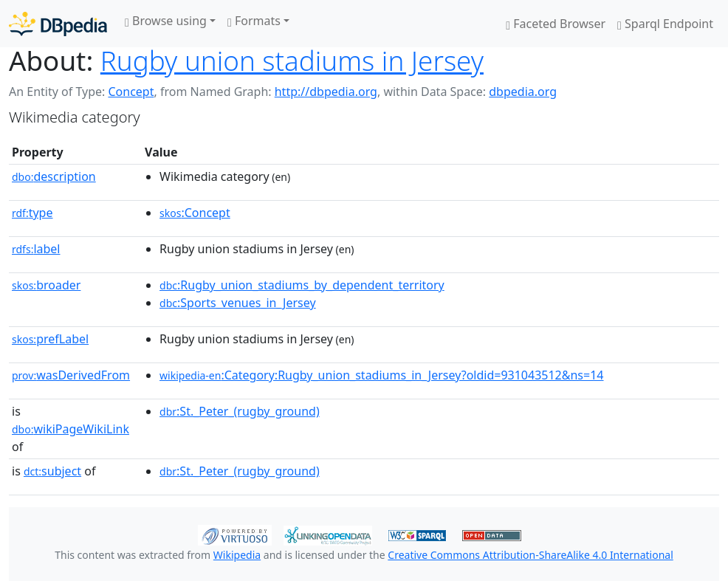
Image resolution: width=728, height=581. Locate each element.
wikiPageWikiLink (71, 429)
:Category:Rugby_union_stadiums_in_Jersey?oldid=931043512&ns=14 (381, 375)
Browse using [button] (166, 21)
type (32, 213)
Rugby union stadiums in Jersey (292, 61)
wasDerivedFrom (71, 375)
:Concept (195, 213)
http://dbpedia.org (326, 92)
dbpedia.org (523, 92)
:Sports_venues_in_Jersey (238, 303)
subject (52, 471)
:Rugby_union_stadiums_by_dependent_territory (302, 285)
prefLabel (50, 339)
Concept (131, 92)
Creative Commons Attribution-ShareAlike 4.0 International (530, 555)
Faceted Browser (556, 24)
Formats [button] (254, 21)
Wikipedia (237, 555)
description (54, 176)
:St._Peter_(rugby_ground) (240, 411)
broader (46, 285)
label (36, 249)
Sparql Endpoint (665, 24)
